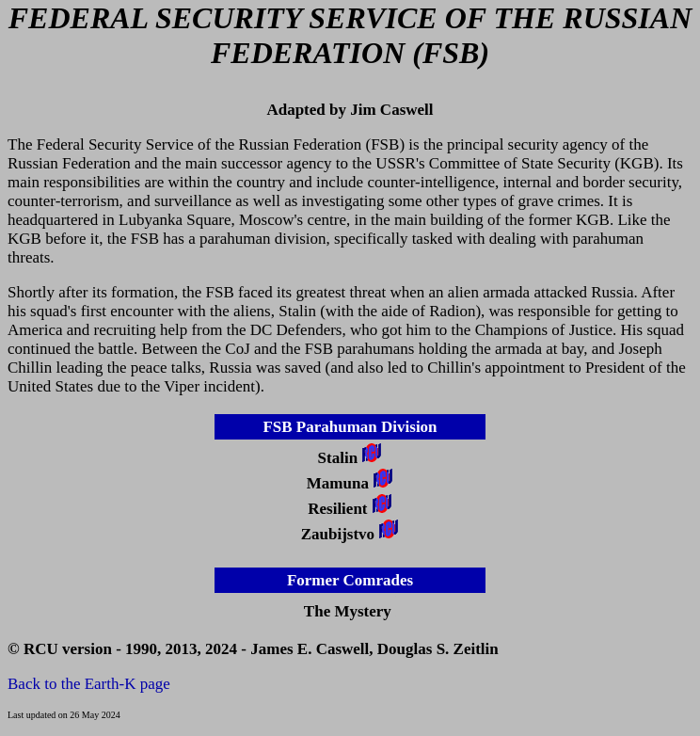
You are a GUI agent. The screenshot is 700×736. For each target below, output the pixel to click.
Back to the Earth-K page (89, 684)
